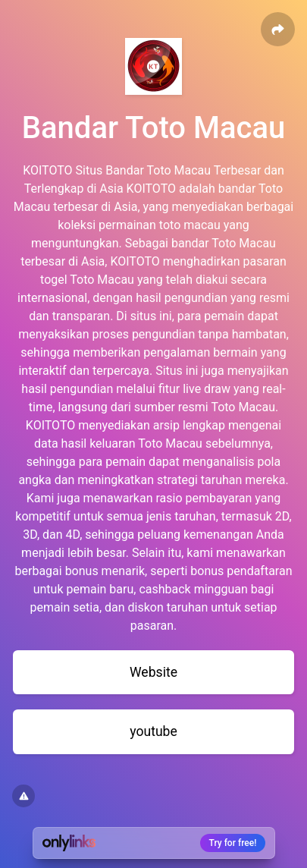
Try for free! (233, 843)
